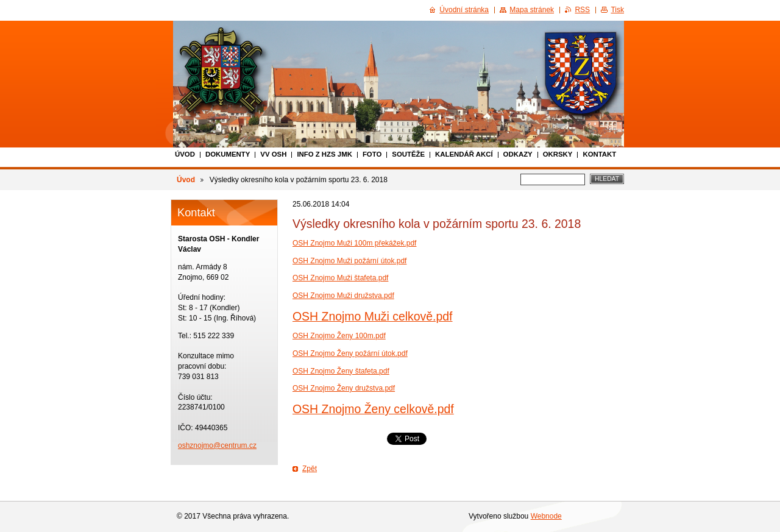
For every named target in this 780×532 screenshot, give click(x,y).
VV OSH (273, 154)
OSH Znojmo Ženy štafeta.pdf (341, 371)
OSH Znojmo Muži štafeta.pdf (340, 278)
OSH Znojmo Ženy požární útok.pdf (350, 353)
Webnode (546, 516)
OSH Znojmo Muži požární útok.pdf (349, 261)
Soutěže (408, 154)
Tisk (617, 10)
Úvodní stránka (464, 10)
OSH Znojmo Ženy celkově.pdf (373, 409)
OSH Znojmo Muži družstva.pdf (343, 296)
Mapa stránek (532, 10)
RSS (582, 10)
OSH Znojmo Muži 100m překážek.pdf (354, 243)
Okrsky (558, 154)
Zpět (310, 469)
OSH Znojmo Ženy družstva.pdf (344, 388)
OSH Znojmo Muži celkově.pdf (373, 316)
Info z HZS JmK (324, 154)
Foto (372, 154)
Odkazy (518, 154)
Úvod (185, 154)
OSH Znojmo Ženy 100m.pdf (339, 336)
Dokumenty (228, 154)
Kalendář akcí (464, 154)
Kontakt (599, 154)
